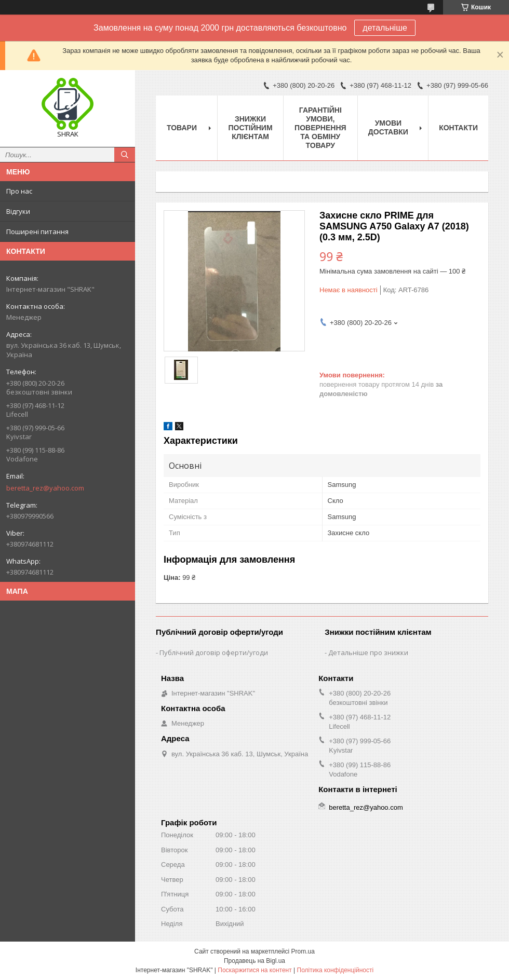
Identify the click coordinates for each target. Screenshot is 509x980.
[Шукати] (125, 155)
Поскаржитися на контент (254, 970)
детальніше (385, 28)
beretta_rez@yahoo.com (45, 488)
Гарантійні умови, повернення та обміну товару (320, 128)
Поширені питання (37, 232)
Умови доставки (388, 127)
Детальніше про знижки (368, 652)
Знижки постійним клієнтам (251, 128)
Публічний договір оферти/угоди (214, 652)
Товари (182, 128)
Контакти (458, 128)
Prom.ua (303, 951)
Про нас (19, 191)
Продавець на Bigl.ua (254, 961)
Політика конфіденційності (336, 970)
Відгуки (18, 211)
